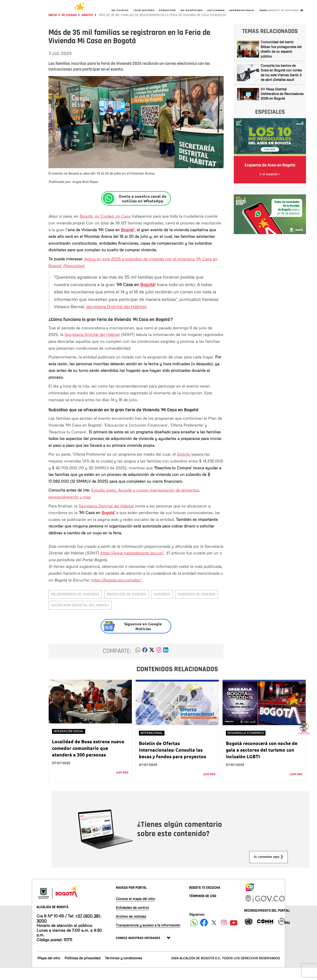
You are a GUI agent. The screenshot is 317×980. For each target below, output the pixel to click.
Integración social (69, 743)
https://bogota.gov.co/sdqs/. (116, 592)
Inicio (53, 27)
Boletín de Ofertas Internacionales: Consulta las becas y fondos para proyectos (172, 762)
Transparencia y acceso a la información (148, 937)
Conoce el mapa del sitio (135, 911)
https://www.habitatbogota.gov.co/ (132, 565)
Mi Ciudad (69, 27)
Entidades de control (132, 919)
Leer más (122, 784)
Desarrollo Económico (246, 745)
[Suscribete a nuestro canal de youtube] (234, 934)
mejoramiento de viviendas (75, 606)
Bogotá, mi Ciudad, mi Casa (105, 228)
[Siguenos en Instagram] (224, 934)
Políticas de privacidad (82, 970)
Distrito (184, 466)
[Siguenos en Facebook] (194, 934)
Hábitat (87, 27)
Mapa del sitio (49, 970)
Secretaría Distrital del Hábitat (92, 346)
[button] (138, 663)
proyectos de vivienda (126, 606)
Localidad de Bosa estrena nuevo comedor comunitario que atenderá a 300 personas (88, 760)
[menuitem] (120, 15)
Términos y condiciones (123, 970)
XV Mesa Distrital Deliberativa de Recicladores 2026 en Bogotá (282, 106)
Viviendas (162, 606)
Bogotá (127, 242)
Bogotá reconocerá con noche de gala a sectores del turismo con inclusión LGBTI (262, 762)
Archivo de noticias (131, 928)
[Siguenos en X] (214, 934)
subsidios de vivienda (197, 606)
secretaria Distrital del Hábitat (116, 318)
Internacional (152, 745)
